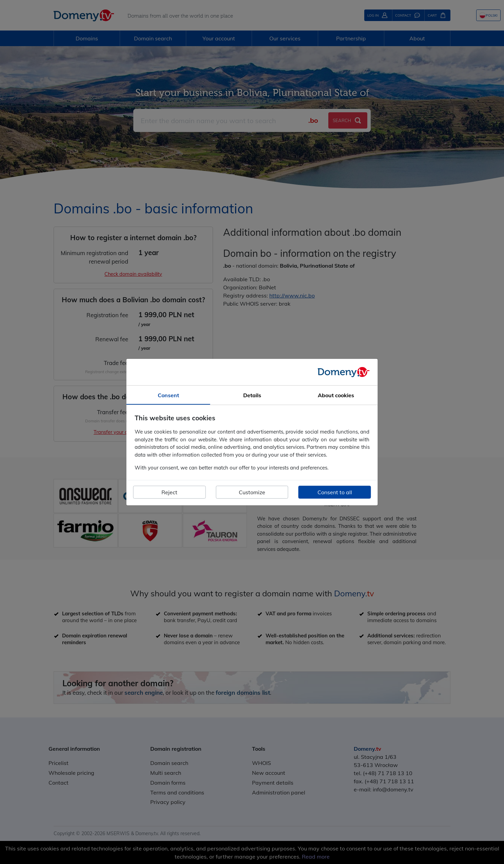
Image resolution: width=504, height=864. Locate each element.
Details (252, 395)
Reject (169, 492)
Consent (168, 395)
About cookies (336, 395)
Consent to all (335, 492)
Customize (252, 492)
